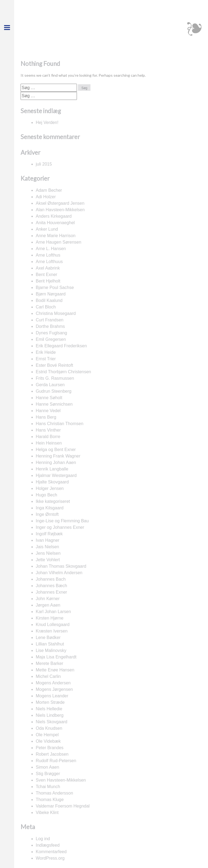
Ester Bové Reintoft (54, 365)
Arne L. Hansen (51, 249)
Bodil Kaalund (49, 300)
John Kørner (48, 599)
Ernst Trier (46, 359)
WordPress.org (50, 858)
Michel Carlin (48, 676)
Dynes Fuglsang (51, 333)
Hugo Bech (46, 495)
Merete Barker (49, 663)
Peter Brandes (50, 748)
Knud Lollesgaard (53, 625)
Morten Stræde (50, 702)
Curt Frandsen (50, 320)
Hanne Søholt (49, 398)
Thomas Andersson (54, 793)
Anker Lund (47, 229)
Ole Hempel (47, 735)
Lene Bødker (48, 637)
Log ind (43, 839)
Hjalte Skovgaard (52, 482)
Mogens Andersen (53, 683)
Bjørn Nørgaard (51, 294)
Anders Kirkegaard (54, 216)
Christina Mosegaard (56, 313)
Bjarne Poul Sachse (55, 287)
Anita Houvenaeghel (55, 223)
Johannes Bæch (51, 586)
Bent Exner (46, 275)
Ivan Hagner (48, 540)
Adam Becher (49, 190)
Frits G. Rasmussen (55, 378)
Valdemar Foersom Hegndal (63, 806)
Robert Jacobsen (52, 754)
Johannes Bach (51, 579)
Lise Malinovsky (51, 650)
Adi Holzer (46, 197)
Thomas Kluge (50, 800)
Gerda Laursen (50, 385)
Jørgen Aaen (48, 605)
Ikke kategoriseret (53, 501)
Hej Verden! (47, 122)
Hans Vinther (48, 430)
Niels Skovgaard (52, 722)
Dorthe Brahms (50, 326)
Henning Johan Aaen (56, 462)
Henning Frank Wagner (58, 456)
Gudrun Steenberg (54, 391)
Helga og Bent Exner (56, 450)
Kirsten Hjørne (50, 618)
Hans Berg (46, 417)
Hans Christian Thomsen (60, 424)
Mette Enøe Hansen (55, 670)
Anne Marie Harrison (56, 236)
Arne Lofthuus (49, 262)
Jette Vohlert (48, 560)
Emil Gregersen (51, 339)
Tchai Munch (48, 787)
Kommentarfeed (51, 852)
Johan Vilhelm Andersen (59, 573)
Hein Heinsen (49, 443)
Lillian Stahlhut (50, 644)
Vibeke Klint (47, 813)
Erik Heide (46, 352)
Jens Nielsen (48, 553)
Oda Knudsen (49, 728)
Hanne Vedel (48, 411)
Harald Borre (48, 437)
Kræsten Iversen (52, 631)
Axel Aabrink (48, 268)
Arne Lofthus (48, 255)
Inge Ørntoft (47, 514)
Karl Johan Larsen (53, 612)
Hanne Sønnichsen (54, 404)
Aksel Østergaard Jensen (60, 203)
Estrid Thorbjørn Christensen (63, 372)
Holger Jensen (50, 488)
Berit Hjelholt (48, 281)
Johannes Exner (51, 592)
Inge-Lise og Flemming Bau (62, 521)
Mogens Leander (52, 696)
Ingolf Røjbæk (49, 534)
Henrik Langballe (52, 469)
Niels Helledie (49, 709)
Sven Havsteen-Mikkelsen (61, 780)
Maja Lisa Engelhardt (56, 657)
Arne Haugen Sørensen (58, 242)
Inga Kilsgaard (50, 508)
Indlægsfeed (48, 845)
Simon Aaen (47, 767)
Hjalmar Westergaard (56, 475)
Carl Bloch (46, 307)
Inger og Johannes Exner (60, 527)
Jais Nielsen (47, 547)
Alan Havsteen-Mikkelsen (60, 210)
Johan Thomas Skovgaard (61, 566)
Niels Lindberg (50, 715)
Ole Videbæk (48, 741)
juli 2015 (44, 164)
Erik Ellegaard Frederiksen (61, 346)
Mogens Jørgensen (54, 689)
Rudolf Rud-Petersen (56, 761)
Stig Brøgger (48, 774)
